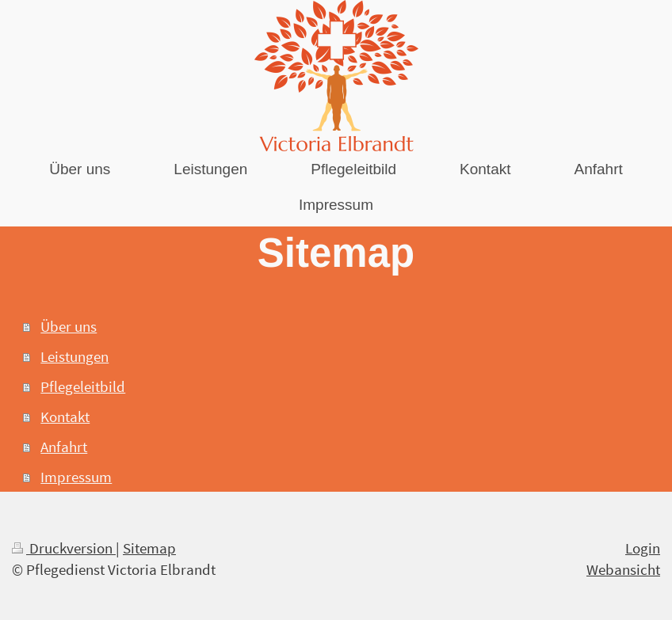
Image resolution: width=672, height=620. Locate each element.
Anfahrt (64, 447)
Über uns (69, 326)
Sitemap (149, 548)
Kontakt (65, 417)
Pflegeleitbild (83, 386)
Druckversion (64, 548)
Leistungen (74, 356)
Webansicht (623, 569)
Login (643, 548)
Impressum (76, 477)
